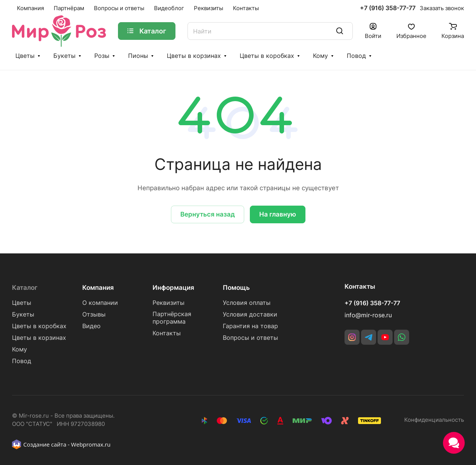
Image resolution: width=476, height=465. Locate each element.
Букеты (64, 56)
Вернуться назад (208, 214)
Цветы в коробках (267, 56)
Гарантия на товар (250, 326)
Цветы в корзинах (194, 56)
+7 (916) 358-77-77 (388, 8)
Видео (91, 326)
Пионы (138, 56)
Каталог (25, 288)
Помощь (236, 288)
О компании (100, 303)
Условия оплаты (247, 303)
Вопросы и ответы (250, 338)
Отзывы (94, 314)
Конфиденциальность (434, 420)
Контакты (167, 333)
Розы (102, 56)
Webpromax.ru (91, 444)
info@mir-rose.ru (368, 315)
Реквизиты (168, 303)
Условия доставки (250, 314)
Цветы (25, 56)
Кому (320, 56)
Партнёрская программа (172, 318)
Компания (98, 288)
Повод (356, 56)
